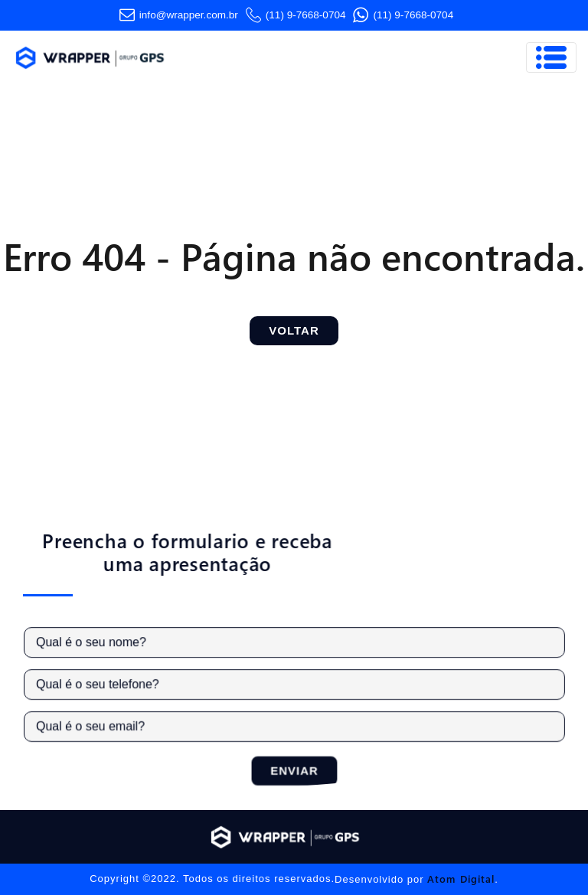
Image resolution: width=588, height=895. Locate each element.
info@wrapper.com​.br (179, 15)
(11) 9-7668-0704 (296, 15)
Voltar (294, 330)
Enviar (298, 769)
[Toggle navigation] (551, 57)
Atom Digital (461, 879)
